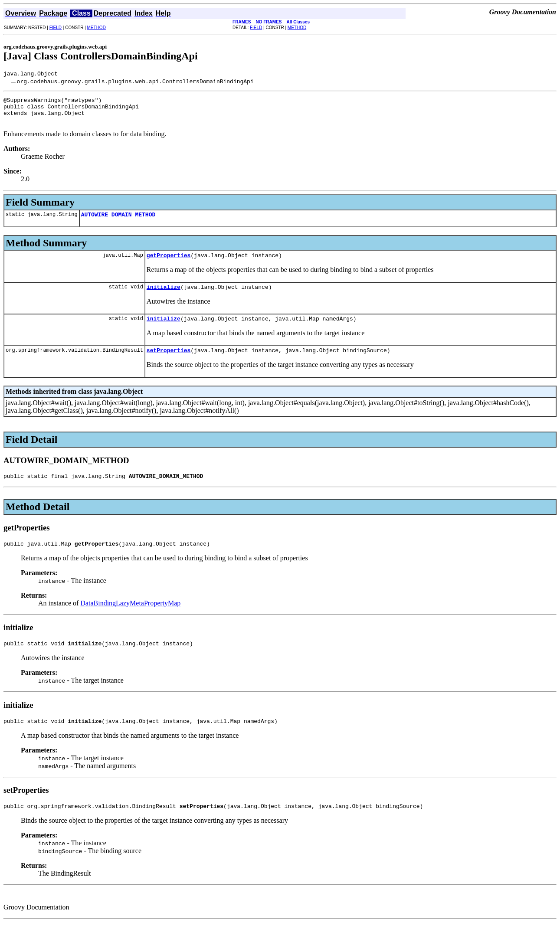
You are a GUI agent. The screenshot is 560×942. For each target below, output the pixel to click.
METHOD (97, 28)
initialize (164, 297)
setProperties (169, 363)
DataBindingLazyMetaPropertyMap (130, 619)
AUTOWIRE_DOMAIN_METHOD (118, 222)
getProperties (169, 264)
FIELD (56, 28)
